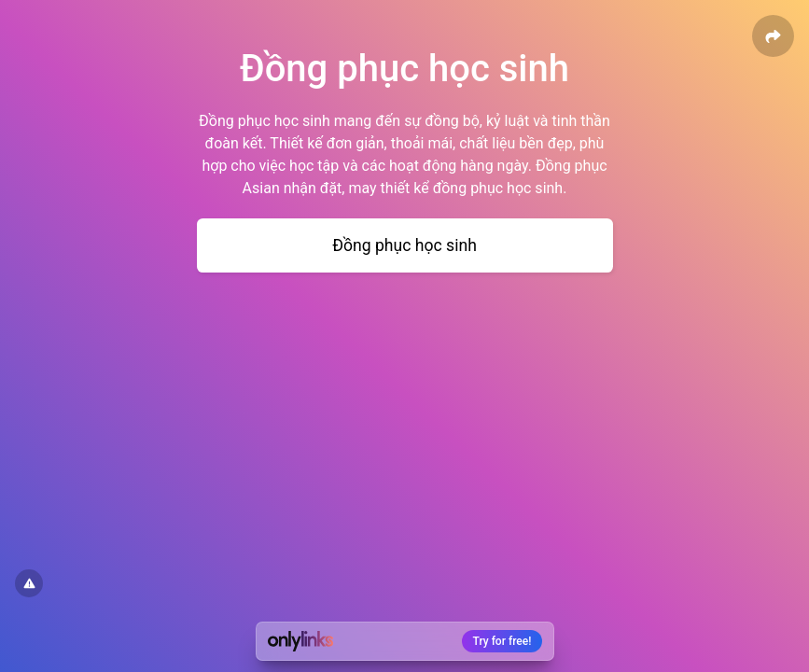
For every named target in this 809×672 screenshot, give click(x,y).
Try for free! (502, 641)
